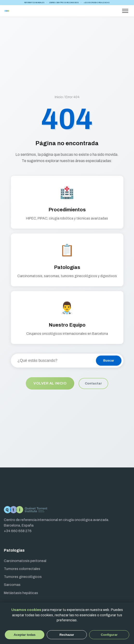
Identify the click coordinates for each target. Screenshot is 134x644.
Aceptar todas (25, 635)
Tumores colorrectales (22, 569)
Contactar (93, 383)
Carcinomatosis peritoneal (25, 561)
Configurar (109, 635)
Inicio (59, 97)
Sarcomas (12, 585)
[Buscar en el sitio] (53, 361)
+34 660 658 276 (18, 531)
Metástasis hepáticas (21, 593)
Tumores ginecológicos (23, 577)
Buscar (109, 360)
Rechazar (67, 635)
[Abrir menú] (125, 11)
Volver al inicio (50, 383)
